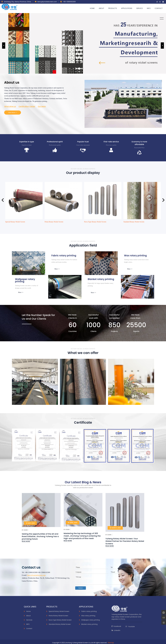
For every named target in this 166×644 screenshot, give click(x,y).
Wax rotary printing (88, 616)
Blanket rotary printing (89, 624)
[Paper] (101, 263)
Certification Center (27, 107)
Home (92, 8)
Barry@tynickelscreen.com (46, 2)
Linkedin (116, 630)
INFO (28, 624)
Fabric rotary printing (89, 611)
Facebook (116, 626)
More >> (57, 269)
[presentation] (4, 46)
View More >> (13, 113)
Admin (26, 530)
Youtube (130, 626)
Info (149, 8)
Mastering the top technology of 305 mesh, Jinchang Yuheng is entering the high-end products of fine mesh (82, 536)
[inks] (29, 263)
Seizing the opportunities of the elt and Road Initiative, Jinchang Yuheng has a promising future (40, 536)
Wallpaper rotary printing (91, 620)
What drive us (10, 107)
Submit (81, 588)
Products (113, 8)
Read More (26, 541)
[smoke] (65, 287)
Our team (42, 107)
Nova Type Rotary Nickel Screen (95, 222)
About (101, 8)
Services (29, 620)
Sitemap (111, 643)
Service (139, 8)
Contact (159, 8)
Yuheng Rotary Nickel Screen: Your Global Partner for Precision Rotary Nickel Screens (125, 541)
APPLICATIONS (127, 8)
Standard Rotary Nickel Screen (134, 222)
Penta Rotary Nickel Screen (54, 222)
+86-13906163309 (68, 2)
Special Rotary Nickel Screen (15, 222)
